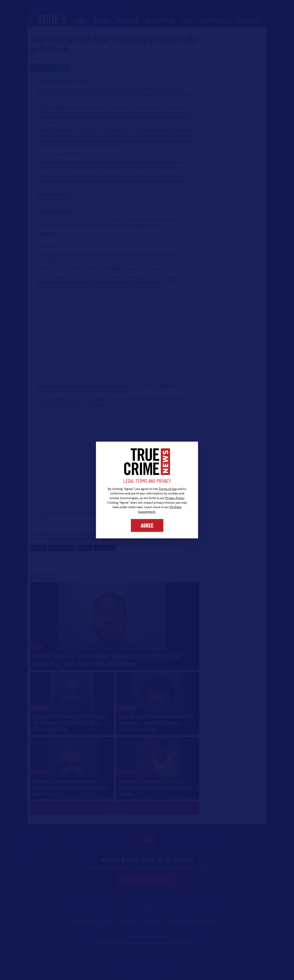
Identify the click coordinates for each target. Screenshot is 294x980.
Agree (147, 525)
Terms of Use (168, 489)
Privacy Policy (175, 498)
